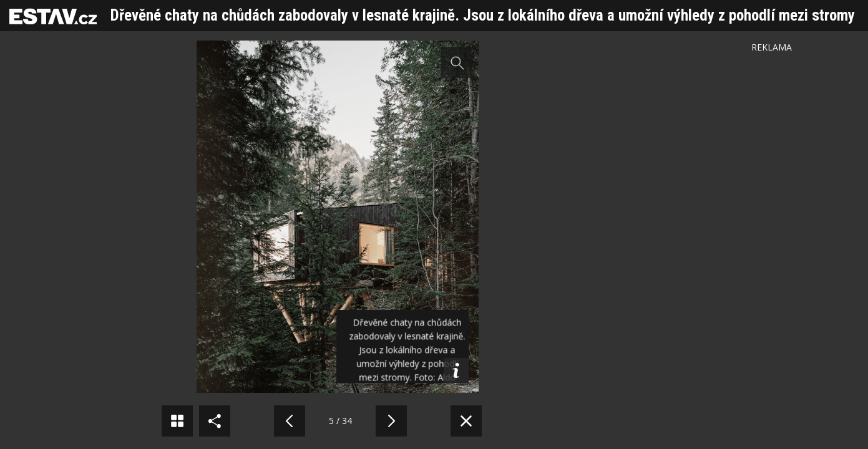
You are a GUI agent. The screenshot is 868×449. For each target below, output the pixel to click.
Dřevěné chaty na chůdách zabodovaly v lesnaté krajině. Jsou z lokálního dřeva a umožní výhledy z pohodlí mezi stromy (483, 15)
